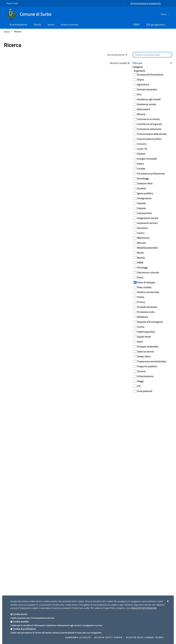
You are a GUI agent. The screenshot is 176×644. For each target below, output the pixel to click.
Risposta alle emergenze (150, 322)
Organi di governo (14, 539)
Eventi (134, 543)
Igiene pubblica (145, 193)
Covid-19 (142, 149)
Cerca (152, 403)
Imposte (141, 203)
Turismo (141, 371)
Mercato (141, 243)
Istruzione (142, 228)
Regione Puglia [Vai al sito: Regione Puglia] (12, 3)
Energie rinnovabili (147, 159)
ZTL (139, 386)
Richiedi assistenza (63, 476)
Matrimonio (143, 238)
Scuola (141, 327)
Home (7, 31)
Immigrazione (144, 198)
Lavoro (141, 233)
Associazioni (144, 109)
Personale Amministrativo (18, 561)
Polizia (141, 297)
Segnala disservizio (63, 497)
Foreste (141, 169)
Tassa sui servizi (145, 351)
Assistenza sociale (147, 104)
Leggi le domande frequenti (67, 469)
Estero (141, 164)
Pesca (140, 277)
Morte (140, 253)
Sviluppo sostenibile (148, 347)
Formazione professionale (151, 174)
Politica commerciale (148, 292)
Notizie (51, 539)
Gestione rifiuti (145, 183)
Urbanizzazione (145, 376)
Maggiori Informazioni (144, 608)
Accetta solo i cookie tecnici (145, 637)
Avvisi (51, 548)
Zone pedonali (145, 391)
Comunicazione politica (149, 139)
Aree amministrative (16, 543)
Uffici (8, 548)
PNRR (140, 263)
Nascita (141, 258)
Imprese (141, 208)
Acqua (140, 80)
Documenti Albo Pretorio (18, 574)
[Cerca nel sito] (166, 14)
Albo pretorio (12, 570)
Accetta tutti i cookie (108, 637)
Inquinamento (145, 213)
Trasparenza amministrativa (152, 361)
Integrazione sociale (148, 218)
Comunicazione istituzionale (152, 134)
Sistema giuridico (146, 332)
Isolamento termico (147, 223)
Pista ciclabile (144, 287)
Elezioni (141, 154)
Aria (139, 94)
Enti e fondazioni (14, 552)
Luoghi (135, 539)
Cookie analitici (21, 622)
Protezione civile (146, 312)
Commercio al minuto (148, 119)
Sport (140, 342)
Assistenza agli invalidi (149, 99)
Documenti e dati (14, 565)
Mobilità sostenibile (147, 248)
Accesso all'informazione (150, 75)
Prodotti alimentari (147, 307)
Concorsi (142, 144)
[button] (152, 63)
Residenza (142, 317)
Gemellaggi (143, 178)
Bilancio (141, 114)
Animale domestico (147, 89)
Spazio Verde (144, 337)
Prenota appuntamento (65, 482)
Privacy (141, 302)
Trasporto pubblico (147, 366)
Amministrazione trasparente (146, 3)
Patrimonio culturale (148, 272)
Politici (9, 557)
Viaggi (140, 381)
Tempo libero (144, 356)
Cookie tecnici (20, 614)
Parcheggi (142, 268)
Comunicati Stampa (57, 543)
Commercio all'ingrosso (150, 124)
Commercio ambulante (149, 129)
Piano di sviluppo (146, 282)
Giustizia (141, 188)
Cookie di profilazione (24, 629)
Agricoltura (143, 84)
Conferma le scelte (78, 637)
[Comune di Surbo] (31, 14)
